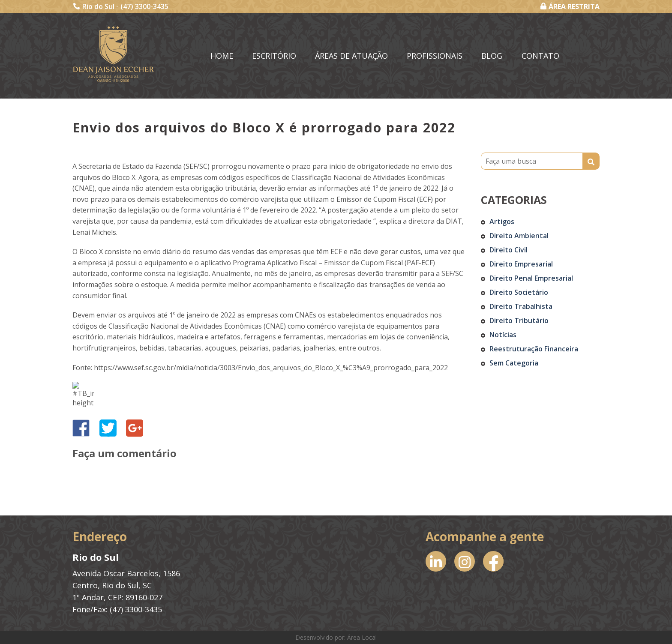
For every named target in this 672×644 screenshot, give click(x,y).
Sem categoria (514, 363)
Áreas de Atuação (351, 56)
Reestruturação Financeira (534, 349)
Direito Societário (519, 292)
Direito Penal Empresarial (531, 278)
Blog (492, 56)
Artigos (502, 222)
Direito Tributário (519, 321)
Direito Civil (508, 250)
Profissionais (435, 56)
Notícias (503, 335)
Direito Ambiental (519, 236)
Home (222, 56)
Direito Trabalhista (521, 306)
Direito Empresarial (521, 264)
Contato (540, 56)
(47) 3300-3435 (144, 6)
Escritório (274, 56)
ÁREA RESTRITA (570, 6)
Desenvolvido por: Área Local (336, 637)
